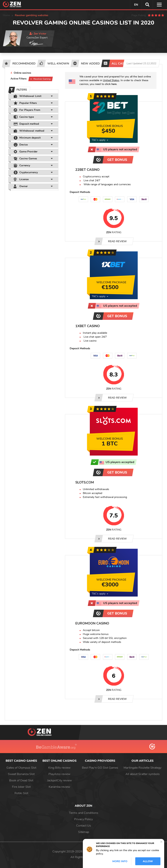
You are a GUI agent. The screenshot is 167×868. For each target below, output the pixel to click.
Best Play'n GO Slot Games (100, 768)
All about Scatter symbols (143, 774)
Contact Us (83, 826)
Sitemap (84, 832)
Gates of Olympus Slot (21, 768)
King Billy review (59, 768)
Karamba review (59, 787)
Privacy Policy (83, 819)
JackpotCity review (59, 780)
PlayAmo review (59, 774)
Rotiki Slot (21, 793)
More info (120, 861)
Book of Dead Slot (21, 780)
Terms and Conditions (84, 813)
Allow (148, 861)
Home (6, 15)
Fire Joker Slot (21, 787)
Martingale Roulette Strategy (142, 768)
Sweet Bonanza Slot (21, 774)
